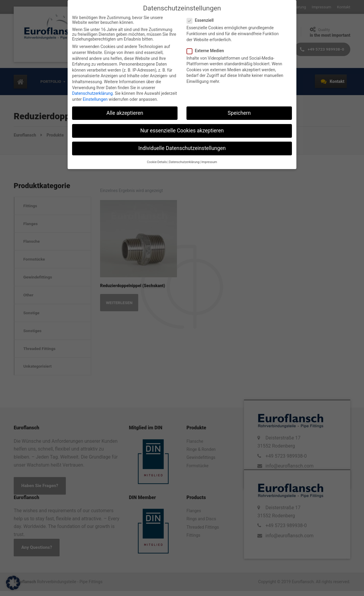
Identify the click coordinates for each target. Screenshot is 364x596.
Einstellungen (95, 99)
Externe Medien (207, 51)
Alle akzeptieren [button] (125, 113)
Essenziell (202, 20)
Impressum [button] (209, 162)
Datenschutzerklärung (92, 93)
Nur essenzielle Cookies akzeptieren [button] (182, 131)
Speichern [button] (239, 113)
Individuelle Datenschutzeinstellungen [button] (182, 148)
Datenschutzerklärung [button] (184, 162)
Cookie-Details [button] (157, 162)
